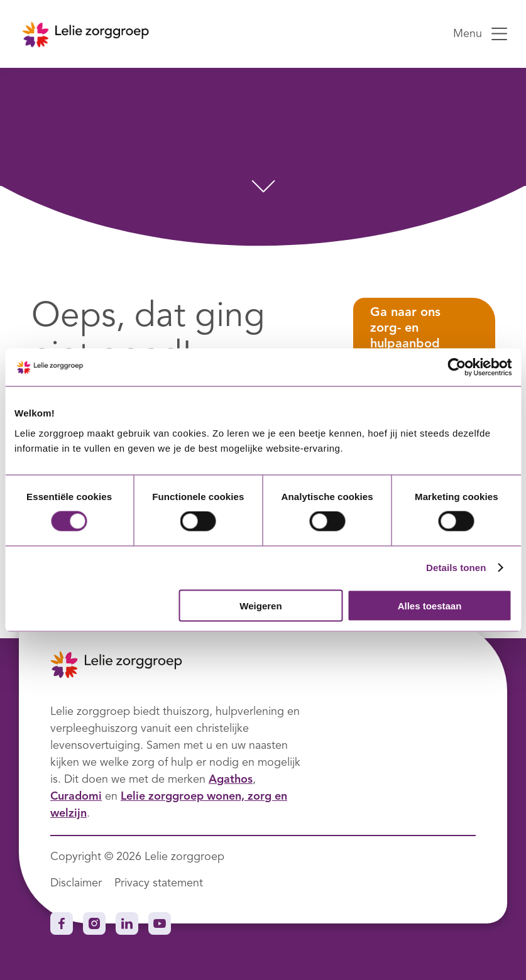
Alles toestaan (430, 605)
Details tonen (456, 568)
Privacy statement (159, 883)
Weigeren (260, 605)
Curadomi (76, 797)
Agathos (231, 780)
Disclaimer (76, 883)
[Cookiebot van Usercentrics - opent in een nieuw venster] (457, 367)
